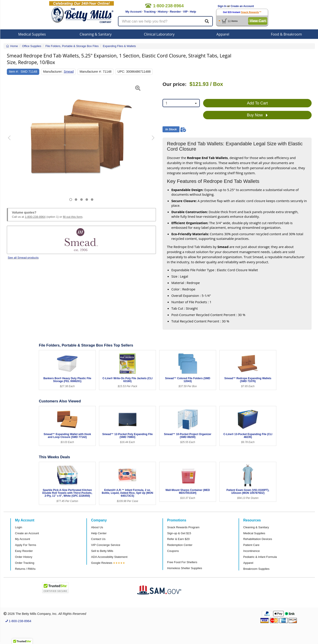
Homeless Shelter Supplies (185, 568)
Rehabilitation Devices (258, 539)
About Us (97, 527)
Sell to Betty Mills (102, 551)
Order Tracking (25, 563)
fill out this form (73, 217)
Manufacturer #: (91, 72)
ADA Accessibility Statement (109, 557)
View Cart (258, 21)
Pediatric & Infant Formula (260, 557)
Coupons (173, 551)
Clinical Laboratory (159, 34)
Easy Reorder (24, 551)
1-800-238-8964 (35, 217)
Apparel (223, 34)
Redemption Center (180, 545)
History (163, 12)
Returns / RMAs (25, 569)
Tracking (150, 12)
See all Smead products (23, 258)
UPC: (121, 72)
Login (19, 527)
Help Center (99, 533)
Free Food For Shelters (182, 562)
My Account (134, 12)
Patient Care (251, 545)
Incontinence (252, 551)
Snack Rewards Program (183, 527)
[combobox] (181, 103)
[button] (12, 141)
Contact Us (98, 539)
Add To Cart (257, 103)
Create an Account (242, 6)
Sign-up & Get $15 (179, 533)
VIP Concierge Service (106, 545)
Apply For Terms (26, 545)
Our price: (175, 84)
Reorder (175, 12)
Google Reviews (102, 563)
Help (193, 12)
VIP (185, 12)
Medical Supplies (32, 34)
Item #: (14, 72)
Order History (24, 557)
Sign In (222, 6)
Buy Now (257, 115)
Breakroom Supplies (256, 569)
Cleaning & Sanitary (96, 34)
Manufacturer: (53, 72)
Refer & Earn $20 (178, 539)
